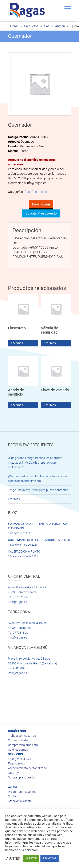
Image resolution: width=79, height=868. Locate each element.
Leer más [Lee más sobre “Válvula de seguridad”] (50, 343)
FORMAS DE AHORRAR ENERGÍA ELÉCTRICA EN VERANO (37, 526)
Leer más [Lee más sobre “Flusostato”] (17, 343)
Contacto (14, 796)
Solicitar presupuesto (22, 777)
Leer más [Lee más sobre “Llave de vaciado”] (50, 405)
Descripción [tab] (41, 204)
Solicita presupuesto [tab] (41, 213)
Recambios (39, 192)
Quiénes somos (18, 750)
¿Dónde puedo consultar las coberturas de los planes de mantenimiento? (38, 479)
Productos (31, 26)
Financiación (16, 763)
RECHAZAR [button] (50, 858)
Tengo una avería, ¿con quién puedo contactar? (39, 490)
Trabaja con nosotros (22, 736)
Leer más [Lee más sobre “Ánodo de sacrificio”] (17, 405)
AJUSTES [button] (13, 859)
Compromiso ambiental (23, 745)
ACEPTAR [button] (31, 858)
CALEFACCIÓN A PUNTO (24, 551)
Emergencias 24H (19, 759)
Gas (47, 26)
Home (14, 26)
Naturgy (13, 773)
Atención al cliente (20, 801)
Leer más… (15, 499)
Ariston (60, 26)
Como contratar (18, 740)
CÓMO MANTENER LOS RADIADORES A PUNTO (39, 540)
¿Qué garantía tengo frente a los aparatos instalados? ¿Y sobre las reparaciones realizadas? (35, 463)
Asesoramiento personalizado (27, 768)
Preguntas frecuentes (22, 792)
